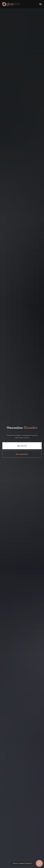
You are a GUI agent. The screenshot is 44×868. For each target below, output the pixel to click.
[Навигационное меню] (40, 4)
